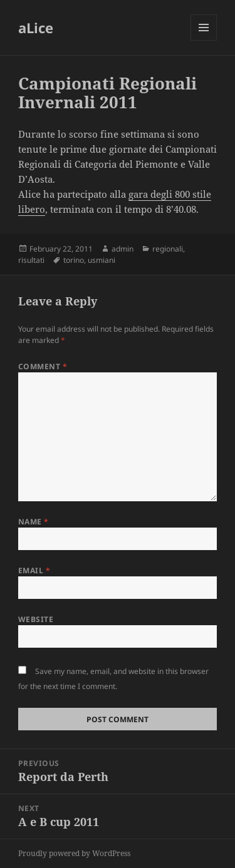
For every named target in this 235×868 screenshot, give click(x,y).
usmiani (102, 260)
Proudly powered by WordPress (74, 853)
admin (123, 249)
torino (74, 260)
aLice (36, 28)
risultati (31, 260)
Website (36, 619)
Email (34, 570)
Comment (43, 366)
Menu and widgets (204, 40)
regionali (168, 249)
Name (34, 522)
